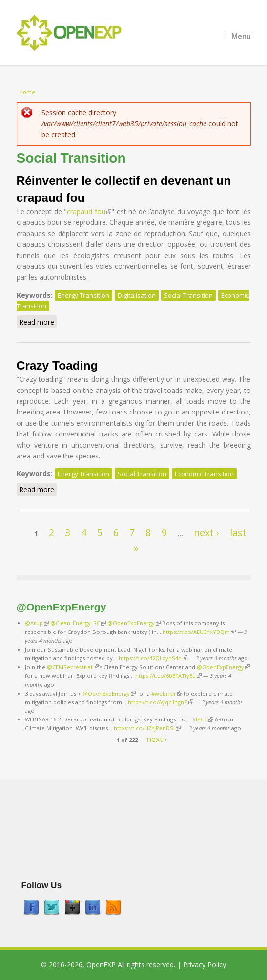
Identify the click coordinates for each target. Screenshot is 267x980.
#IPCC (203, 719)
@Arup (37, 623)
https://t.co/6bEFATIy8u (168, 676)
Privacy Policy (205, 965)
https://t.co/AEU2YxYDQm (199, 632)
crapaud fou (89, 211)
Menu (237, 36)
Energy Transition (83, 295)
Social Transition (188, 295)
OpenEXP (101, 965)
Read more (38, 322)
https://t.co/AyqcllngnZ (161, 702)
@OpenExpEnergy (134, 623)
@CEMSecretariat (73, 667)
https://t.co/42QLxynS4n (153, 658)
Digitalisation (137, 295)
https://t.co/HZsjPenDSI (147, 728)
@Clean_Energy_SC (78, 623)
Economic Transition (204, 474)
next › (206, 533)
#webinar (167, 693)
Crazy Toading (57, 365)
